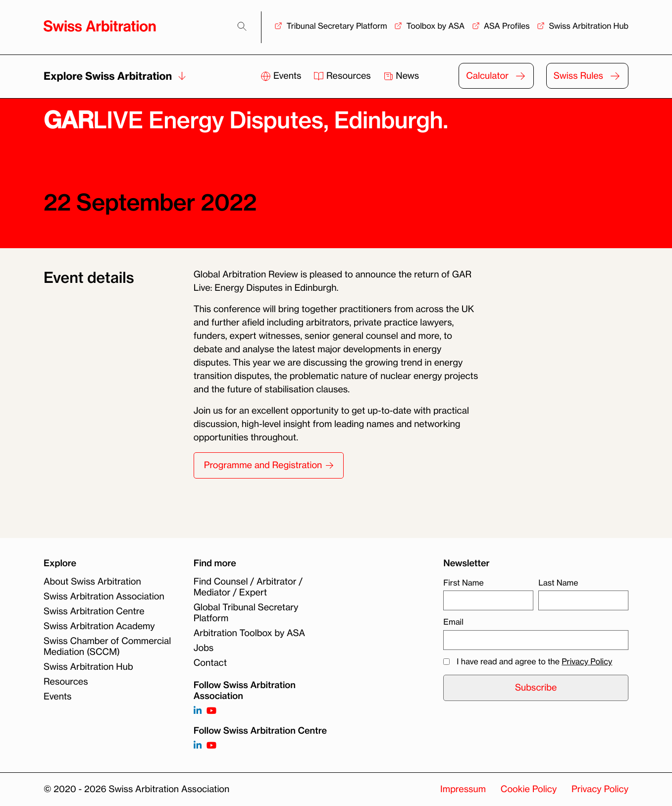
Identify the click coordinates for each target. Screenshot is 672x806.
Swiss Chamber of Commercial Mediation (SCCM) (107, 646)
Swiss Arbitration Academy (99, 626)
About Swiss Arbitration (92, 582)
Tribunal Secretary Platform (336, 26)
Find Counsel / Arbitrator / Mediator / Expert (248, 587)
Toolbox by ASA (435, 26)
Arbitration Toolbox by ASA (249, 633)
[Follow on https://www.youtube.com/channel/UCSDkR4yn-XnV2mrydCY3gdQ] (211, 711)
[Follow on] (198, 746)
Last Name (558, 583)
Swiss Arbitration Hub (589, 26)
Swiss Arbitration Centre (94, 611)
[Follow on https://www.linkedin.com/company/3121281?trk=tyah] (198, 711)
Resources (343, 76)
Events (282, 76)
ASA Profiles (507, 26)
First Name (463, 583)
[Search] (242, 27)
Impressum (463, 789)
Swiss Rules (578, 76)
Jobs (204, 648)
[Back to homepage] (100, 26)
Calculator (487, 76)
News (401, 76)
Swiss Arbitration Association (104, 596)
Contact (210, 663)
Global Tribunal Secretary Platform (246, 613)
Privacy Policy (587, 661)
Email (453, 622)
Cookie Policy (529, 789)
